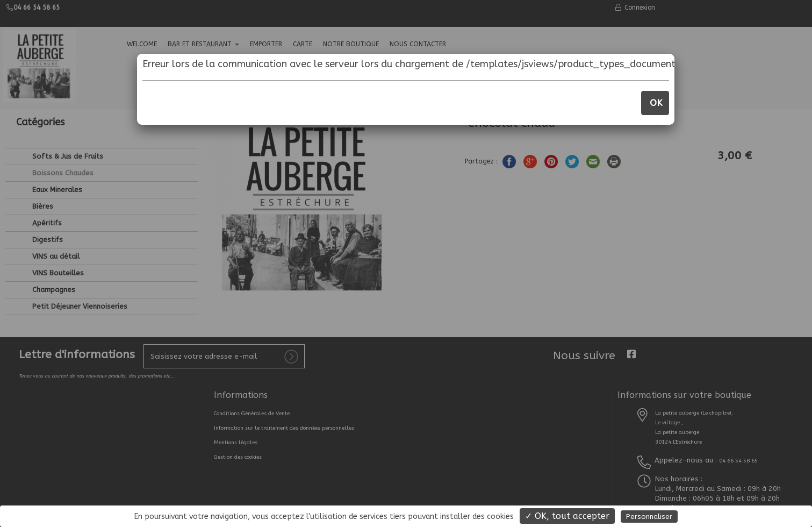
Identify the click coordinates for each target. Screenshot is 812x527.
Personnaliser (649, 517)
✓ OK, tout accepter (567, 516)
